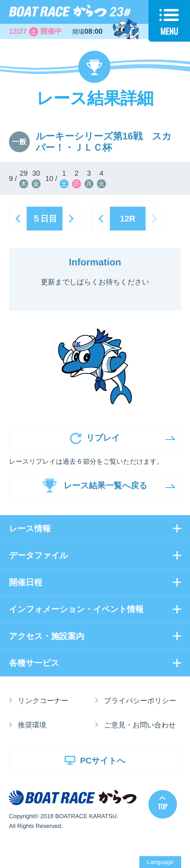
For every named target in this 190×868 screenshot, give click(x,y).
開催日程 (26, 582)
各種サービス (34, 663)
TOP (163, 806)
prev (18, 219)
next (71, 219)
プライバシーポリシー (140, 701)
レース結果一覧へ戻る (105, 485)
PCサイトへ (103, 761)
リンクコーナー (43, 701)
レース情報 (30, 528)
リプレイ (103, 438)
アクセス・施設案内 (47, 636)
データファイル (38, 555)
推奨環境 (32, 725)
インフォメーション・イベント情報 (76, 609)
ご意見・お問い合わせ (140, 725)
